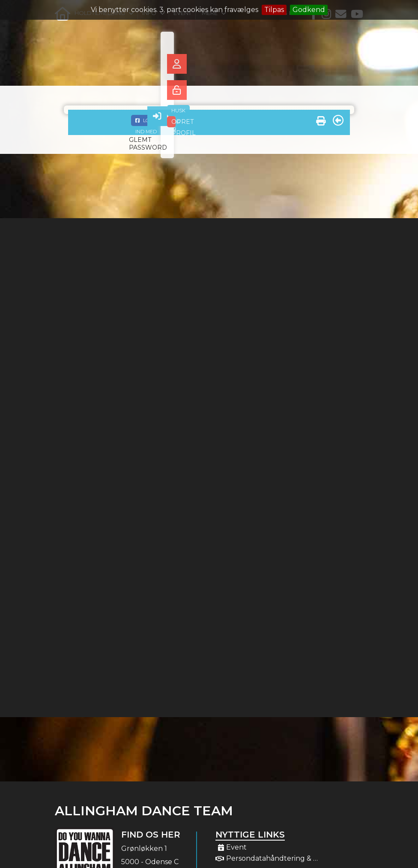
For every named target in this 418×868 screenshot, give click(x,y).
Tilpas (274, 10)
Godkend (309, 10)
